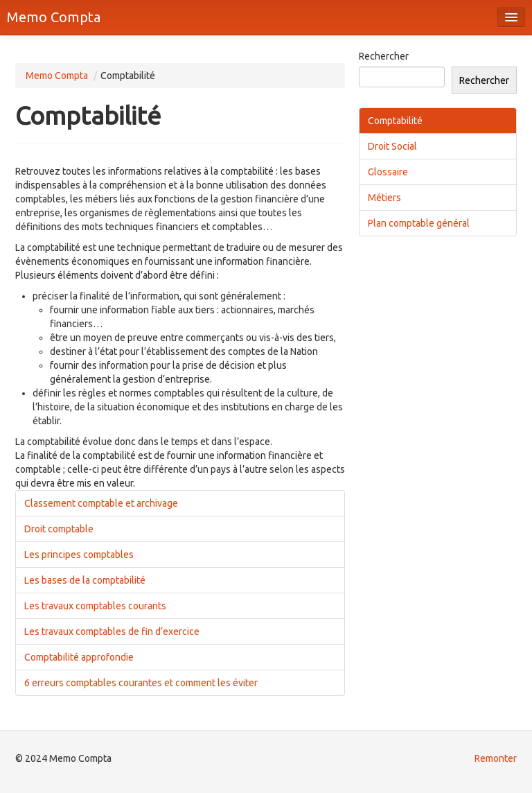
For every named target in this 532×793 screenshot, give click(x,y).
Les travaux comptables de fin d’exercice (112, 631)
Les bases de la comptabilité (85, 580)
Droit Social (392, 146)
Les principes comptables (79, 555)
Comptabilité (395, 121)
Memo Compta (54, 17)
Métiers (384, 198)
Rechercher (384, 56)
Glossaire (388, 172)
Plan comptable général (419, 223)
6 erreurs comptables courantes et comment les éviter (141, 683)
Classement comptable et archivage (101, 503)
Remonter (496, 758)
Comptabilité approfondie (79, 657)
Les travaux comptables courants (95, 606)
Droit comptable (59, 529)
